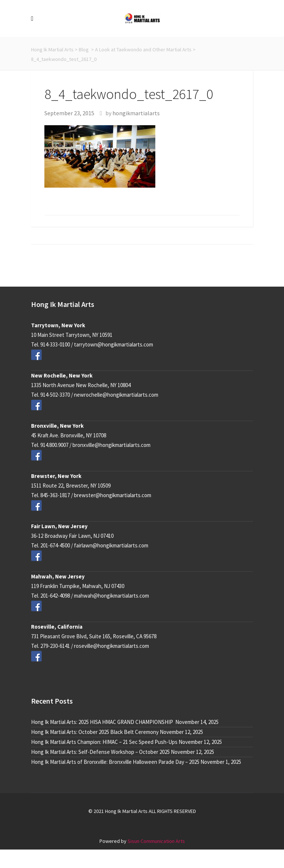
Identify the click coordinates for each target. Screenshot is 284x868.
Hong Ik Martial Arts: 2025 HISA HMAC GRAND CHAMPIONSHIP (103, 722)
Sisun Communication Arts (156, 841)
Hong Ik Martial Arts (52, 49)
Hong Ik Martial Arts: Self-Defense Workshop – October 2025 (100, 752)
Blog (84, 49)
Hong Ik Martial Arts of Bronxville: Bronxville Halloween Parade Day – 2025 (115, 762)
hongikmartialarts (136, 113)
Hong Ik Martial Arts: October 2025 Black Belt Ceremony (95, 732)
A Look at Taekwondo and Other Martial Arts (143, 49)
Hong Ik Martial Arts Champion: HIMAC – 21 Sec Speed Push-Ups (104, 742)
